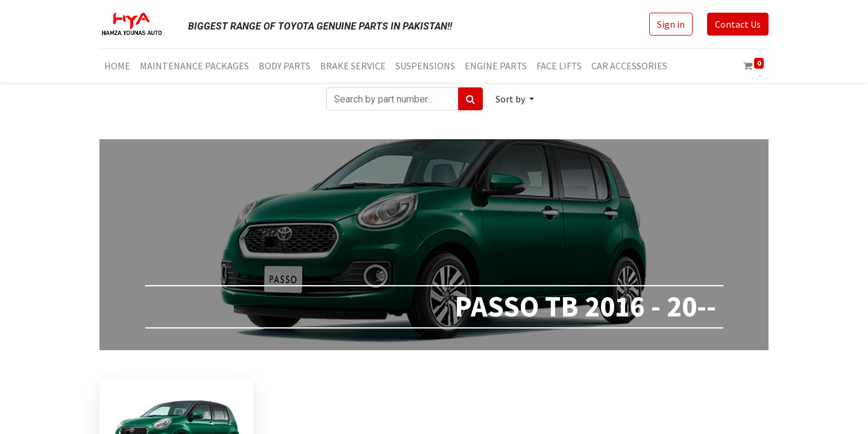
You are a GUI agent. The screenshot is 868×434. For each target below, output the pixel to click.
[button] (515, 99)
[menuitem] (117, 66)
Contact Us (738, 24)
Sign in (671, 24)
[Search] (470, 99)
